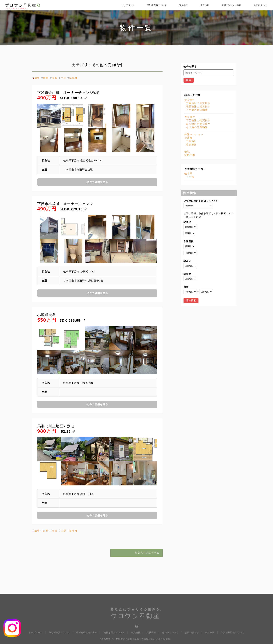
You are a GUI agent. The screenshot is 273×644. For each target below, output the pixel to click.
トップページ (128, 5)
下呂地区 (192, 141)
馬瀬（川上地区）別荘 (56, 426)
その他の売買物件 (197, 127)
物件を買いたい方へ (114, 633)
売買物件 (184, 5)
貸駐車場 (190, 155)
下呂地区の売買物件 (198, 120)
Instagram (136, 626)
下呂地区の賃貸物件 (198, 103)
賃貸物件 (205, 5)
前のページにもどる (147, 553)
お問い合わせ (260, 5)
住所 (62, 78)
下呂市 (190, 177)
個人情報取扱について (233, 633)
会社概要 (210, 633)
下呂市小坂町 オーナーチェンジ (65, 204)
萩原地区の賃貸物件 (198, 107)
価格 (36, 78)
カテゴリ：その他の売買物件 (97, 65)
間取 (53, 78)
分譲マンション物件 (231, 5)
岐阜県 (188, 174)
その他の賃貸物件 (197, 110)
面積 (45, 78)
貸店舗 (188, 138)
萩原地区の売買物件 (198, 124)
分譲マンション (194, 134)
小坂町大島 (47, 315)
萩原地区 (192, 145)
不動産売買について (157, 5)
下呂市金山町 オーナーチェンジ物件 (69, 93)
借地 (187, 152)
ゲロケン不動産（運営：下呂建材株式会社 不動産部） (144, 639)
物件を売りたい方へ (87, 633)
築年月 (72, 78)
